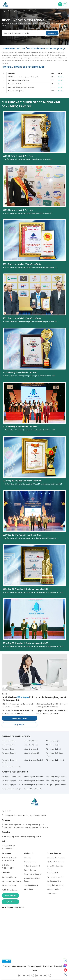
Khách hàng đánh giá (32, 860)
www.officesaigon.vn (43, 976)
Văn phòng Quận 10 (54, 743)
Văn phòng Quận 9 (9, 743)
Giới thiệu (28, 852)
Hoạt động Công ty (31, 879)
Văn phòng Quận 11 (9, 747)
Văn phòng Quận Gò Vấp (55, 754)
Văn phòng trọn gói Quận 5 (34, 774)
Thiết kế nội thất (60, 960)
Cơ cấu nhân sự (30, 856)
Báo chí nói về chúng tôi (33, 868)
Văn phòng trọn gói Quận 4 (12, 774)
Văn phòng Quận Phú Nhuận (10, 755)
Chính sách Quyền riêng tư (11, 875)
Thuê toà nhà (48, 960)
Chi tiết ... (61, 77)
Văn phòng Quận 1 (9, 735)
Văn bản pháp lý (53, 867)
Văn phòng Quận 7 (53, 739)
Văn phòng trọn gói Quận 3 (56, 770)
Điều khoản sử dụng (9, 879)
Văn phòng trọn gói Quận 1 (12, 770)
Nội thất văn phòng (54, 875)
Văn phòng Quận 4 (9, 739)
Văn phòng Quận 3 (53, 735)
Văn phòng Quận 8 (31, 743)
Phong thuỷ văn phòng (55, 879)
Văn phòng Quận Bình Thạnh (54, 748)
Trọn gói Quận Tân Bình (33, 783)
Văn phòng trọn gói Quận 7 (56, 774)
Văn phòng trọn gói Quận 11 (34, 778)
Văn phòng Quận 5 (31, 739)
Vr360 (35, 965)
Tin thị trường (52, 887)
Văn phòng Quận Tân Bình (34, 754)
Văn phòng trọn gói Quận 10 (12, 778)
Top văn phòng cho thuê (55, 871)
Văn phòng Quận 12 (31, 747)
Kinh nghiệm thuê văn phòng (55, 861)
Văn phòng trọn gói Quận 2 (34, 770)
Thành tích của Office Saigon (32, 873)
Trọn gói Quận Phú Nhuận (11, 783)
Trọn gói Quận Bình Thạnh (56, 778)
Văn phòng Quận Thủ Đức (11, 761)
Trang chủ (7, 960)
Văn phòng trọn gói (35, 960)
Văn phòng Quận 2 (31, 735)
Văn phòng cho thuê (19, 960)
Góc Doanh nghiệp (54, 883)
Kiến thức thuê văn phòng (56, 856)
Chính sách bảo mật (9, 871)
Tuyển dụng (28, 883)
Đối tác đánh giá (30, 864)
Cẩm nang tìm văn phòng (56, 852)
